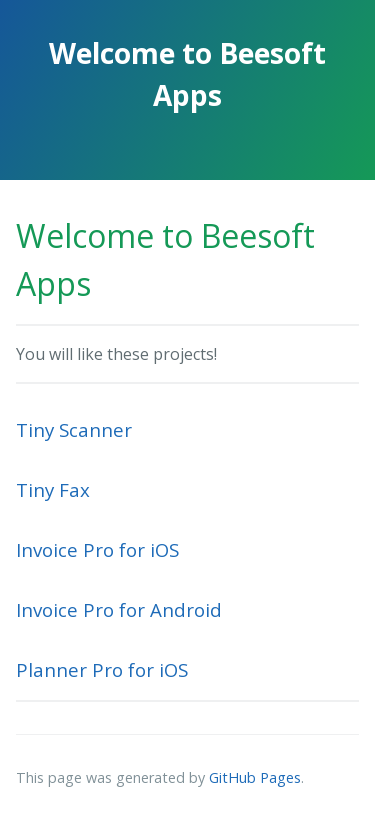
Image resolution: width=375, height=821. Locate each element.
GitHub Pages (255, 777)
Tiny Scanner (74, 429)
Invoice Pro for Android (119, 609)
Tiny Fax (53, 489)
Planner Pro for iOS (102, 669)
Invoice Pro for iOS (97, 549)
